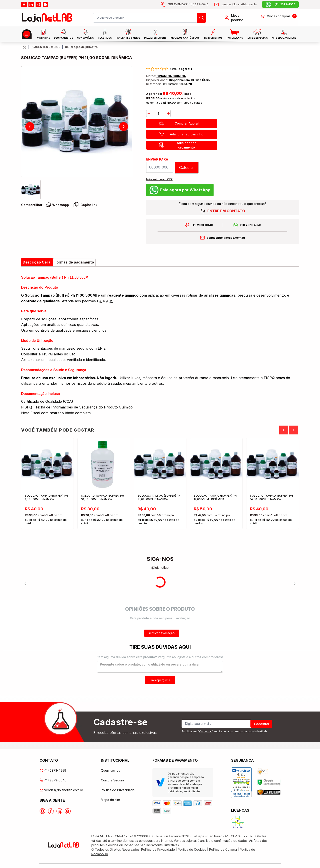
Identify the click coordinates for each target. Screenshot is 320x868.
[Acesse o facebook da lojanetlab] (24, 4)
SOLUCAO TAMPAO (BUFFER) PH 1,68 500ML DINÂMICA (46, 497)
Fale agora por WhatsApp (180, 190)
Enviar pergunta (160, 680)
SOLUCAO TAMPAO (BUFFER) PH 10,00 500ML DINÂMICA (103, 497)
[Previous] (284, 430)
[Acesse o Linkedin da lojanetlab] (59, 811)
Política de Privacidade (118, 790)
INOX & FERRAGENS (155, 34)
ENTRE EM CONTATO (223, 211)
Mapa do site (110, 800)
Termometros (213, 34)
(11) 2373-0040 (202, 225)
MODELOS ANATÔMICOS (185, 34)
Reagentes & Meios (128, 34)
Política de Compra (223, 849)
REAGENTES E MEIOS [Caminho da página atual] (45, 47)
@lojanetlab (160, 568)
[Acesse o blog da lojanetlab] (45, 4)
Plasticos (105, 34)
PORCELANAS (235, 34)
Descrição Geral (37, 262)
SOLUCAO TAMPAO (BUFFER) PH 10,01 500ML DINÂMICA (159, 497)
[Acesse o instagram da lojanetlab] (38, 4)
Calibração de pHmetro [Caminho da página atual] (81, 47)
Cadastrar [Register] (262, 724)
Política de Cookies (192, 849)
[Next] (294, 430)
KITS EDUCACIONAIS (284, 34)
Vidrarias (44, 34)
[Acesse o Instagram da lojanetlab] (42, 811)
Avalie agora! (181, 69)
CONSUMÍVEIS (85, 34)
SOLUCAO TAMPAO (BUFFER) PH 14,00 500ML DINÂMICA (271, 497)
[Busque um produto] (201, 18)
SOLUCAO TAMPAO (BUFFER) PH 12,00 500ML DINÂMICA (215, 497)
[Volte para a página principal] (24, 47)
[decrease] (149, 113)
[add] (168, 113)
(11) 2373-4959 (250, 225)
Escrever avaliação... (162, 633)
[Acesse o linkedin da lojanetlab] (31, 4)
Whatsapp (57, 205)
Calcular (187, 167)
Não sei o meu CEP (159, 179)
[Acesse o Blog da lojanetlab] (68, 811)
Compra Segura (112, 780)
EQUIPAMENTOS (64, 34)
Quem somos (110, 770)
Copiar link (85, 205)
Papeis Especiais (257, 34)
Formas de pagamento (74, 262)
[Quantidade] (158, 113)
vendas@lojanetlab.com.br (226, 238)
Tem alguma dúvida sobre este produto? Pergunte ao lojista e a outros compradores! (160, 657)
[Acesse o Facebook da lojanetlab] (51, 811)
